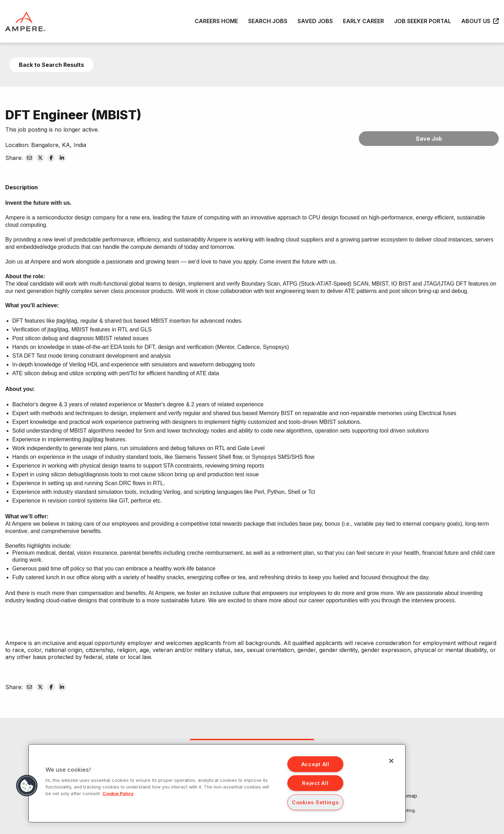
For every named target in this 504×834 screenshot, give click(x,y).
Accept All (315, 764)
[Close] (391, 761)
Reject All (315, 783)
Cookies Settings (315, 802)
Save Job (429, 139)
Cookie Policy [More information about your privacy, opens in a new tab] (118, 794)
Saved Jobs (315, 21)
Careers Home (216, 21)
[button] (27, 786)
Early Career (363, 21)
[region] (217, 783)
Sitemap (408, 796)
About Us (480, 21)
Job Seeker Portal (423, 21)
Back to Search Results (51, 65)
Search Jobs (268, 21)
